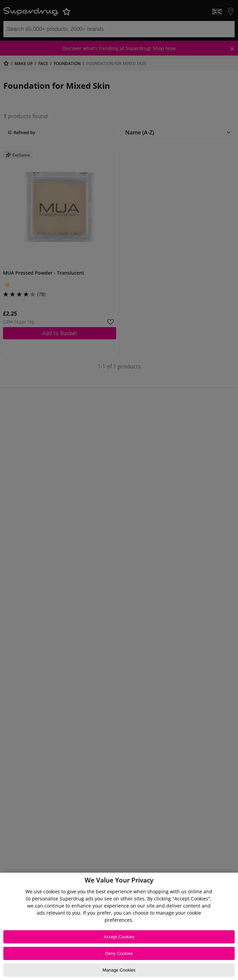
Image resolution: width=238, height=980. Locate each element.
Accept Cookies (119, 937)
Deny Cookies (119, 953)
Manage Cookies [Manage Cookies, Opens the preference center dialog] (119, 970)
